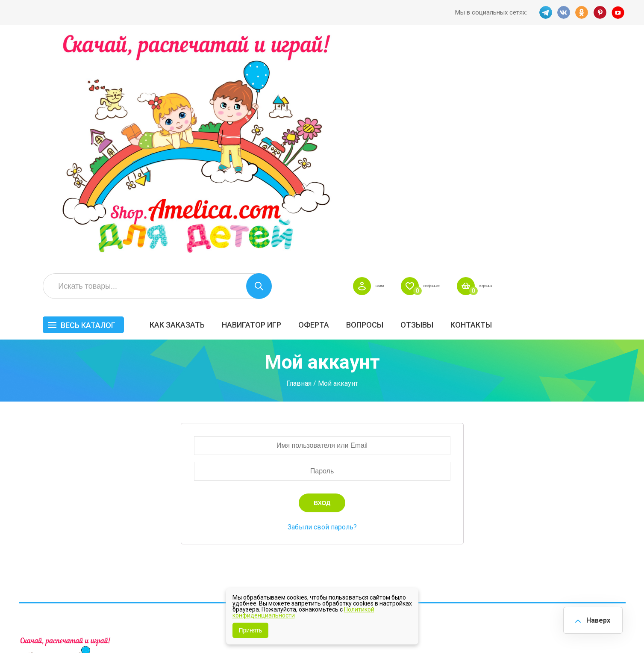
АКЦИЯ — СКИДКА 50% (601, 468)
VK (563, 12)
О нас (360, 517)
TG (544, 12)
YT (619, 12)
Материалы (597, 490)
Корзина (610, 58)
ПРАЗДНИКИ (529, 490)
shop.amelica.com (150, 627)
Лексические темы (460, 490)
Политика (289, 535)
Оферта (444, 97)
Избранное (542, 58)
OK (582, 12)
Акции (284, 499)
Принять (251, 630)
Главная (299, 165)
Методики (445, 535)
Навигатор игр (382, 97)
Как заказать (308, 97)
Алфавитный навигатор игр (530, 539)
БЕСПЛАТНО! (450, 464)
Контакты (602, 97)
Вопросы (495, 97)
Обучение (594, 508)
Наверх (595, 619)
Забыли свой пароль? (322, 309)
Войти (477, 58)
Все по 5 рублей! (534, 464)
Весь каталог (219, 97)
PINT (600, 12)
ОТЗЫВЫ (548, 97)
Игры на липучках (457, 508)
